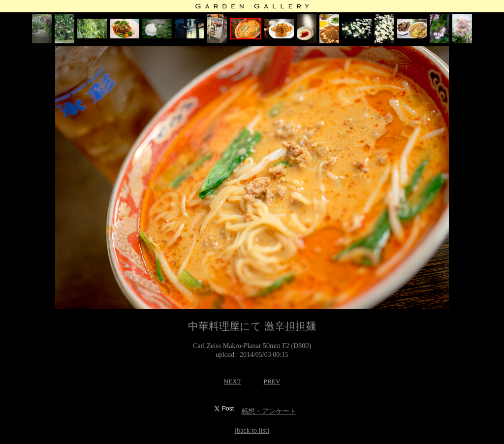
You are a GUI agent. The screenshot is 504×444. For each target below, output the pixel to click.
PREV (272, 381)
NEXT (232, 381)
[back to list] (252, 430)
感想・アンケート (269, 411)
